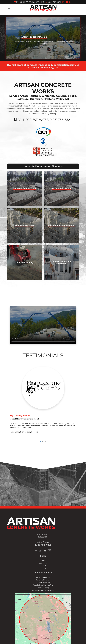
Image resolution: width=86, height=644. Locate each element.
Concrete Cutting (43, 587)
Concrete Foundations (43, 577)
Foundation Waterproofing (43, 585)
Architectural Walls (43, 582)
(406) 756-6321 (53, 2)
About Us (43, 566)
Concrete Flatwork (43, 580)
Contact (43, 568)
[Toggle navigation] (9, 9)
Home (43, 561)
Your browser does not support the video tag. (43, 325)
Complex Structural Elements (43, 590)
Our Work (43, 563)
